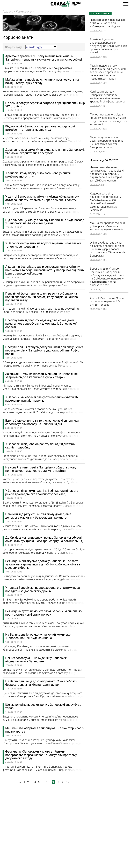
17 (68, 782)
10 (57, 782)
